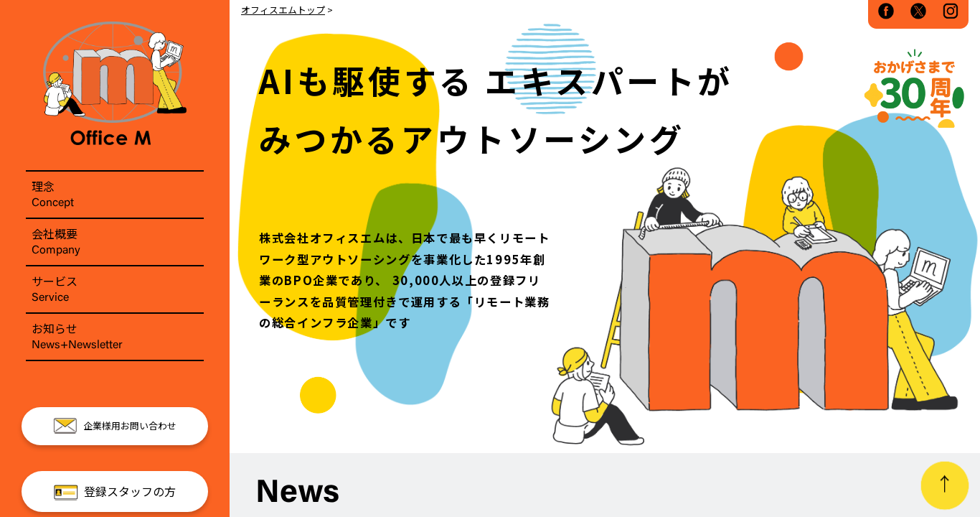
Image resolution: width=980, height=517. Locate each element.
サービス (115, 289)
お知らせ (115, 337)
